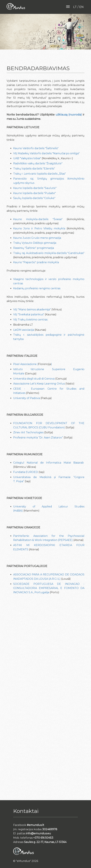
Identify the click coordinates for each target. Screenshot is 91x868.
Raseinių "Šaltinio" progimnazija (34, 248)
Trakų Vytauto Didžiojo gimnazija (35, 243)
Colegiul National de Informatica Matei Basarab (48, 463)
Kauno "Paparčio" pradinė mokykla (36, 262)
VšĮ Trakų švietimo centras (30, 320)
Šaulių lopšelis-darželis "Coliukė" (34, 198)
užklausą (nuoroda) (69, 115)
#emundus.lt (36, 825)
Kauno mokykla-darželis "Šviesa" (38, 219)
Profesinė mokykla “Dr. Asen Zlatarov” (38, 438)
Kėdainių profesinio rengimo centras (37, 288)
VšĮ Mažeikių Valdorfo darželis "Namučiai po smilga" (46, 153)
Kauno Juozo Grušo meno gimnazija (37, 238)
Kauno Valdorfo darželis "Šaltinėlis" (36, 148)
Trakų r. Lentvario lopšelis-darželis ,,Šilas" (39, 174)
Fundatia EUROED (26, 472)
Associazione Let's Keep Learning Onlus (39, 384)
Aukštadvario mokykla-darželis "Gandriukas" (55, 253)
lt (75, 7)
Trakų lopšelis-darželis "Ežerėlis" (34, 169)
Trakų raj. (20, 253)
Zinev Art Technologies (29, 432)
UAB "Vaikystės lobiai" (27, 158)
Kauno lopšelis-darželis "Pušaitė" (35, 193)
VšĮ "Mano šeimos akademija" (32, 309)
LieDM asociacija (24, 330)
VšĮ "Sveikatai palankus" (29, 314)
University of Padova (27, 398)
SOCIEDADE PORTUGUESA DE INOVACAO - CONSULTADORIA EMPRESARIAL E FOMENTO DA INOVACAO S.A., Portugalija (49, 588)
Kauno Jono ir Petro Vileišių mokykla (39, 228)
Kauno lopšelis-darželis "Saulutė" (35, 188)
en (81, 7)
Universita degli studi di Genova (34, 379)
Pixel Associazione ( (26, 364)
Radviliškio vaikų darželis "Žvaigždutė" (38, 163)
